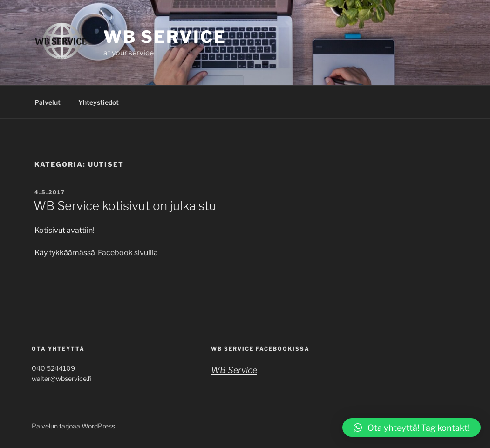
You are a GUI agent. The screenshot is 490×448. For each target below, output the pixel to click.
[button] (412, 428)
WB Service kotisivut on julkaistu (125, 206)
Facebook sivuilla (128, 253)
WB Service (165, 37)
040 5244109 (53, 368)
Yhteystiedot (99, 102)
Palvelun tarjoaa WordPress (73, 426)
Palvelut (48, 102)
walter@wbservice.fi (62, 378)
